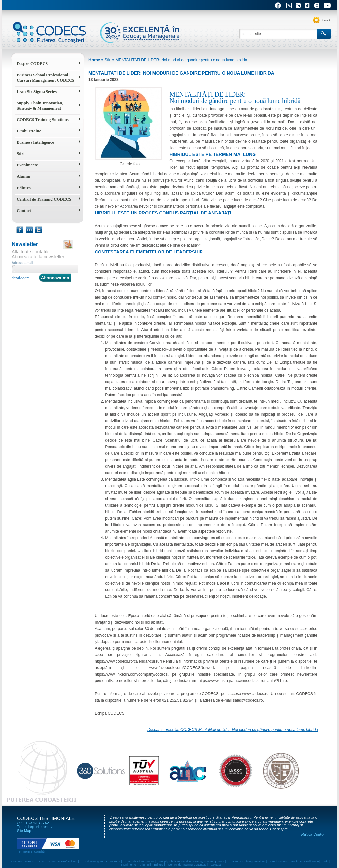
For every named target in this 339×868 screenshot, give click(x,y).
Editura (24, 188)
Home (94, 60)
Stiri (21, 154)
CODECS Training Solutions (43, 119)
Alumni (23, 176)
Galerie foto (129, 127)
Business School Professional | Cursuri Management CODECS (46, 78)
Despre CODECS (32, 64)
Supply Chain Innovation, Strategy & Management (40, 105)
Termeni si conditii (31, 851)
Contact (325, 20)
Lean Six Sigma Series (37, 91)
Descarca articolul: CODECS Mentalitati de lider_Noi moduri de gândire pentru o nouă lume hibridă (233, 730)
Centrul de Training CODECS (44, 199)
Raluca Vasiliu (313, 834)
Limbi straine (29, 131)
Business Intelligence (35, 142)
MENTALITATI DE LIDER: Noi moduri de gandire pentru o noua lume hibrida (181, 60)
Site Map (24, 831)
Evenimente (27, 165)
